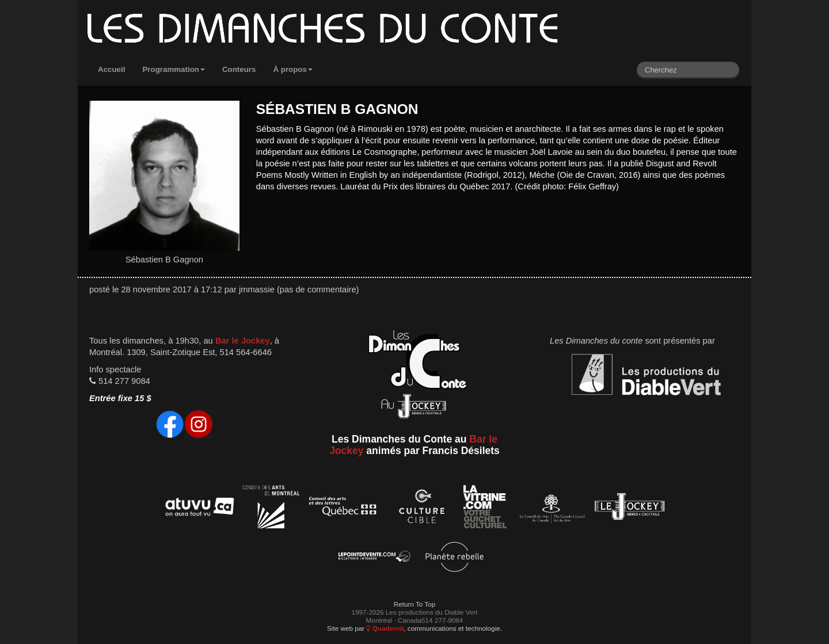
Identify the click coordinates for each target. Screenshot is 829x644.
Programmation (174, 69)
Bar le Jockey (243, 341)
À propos (293, 69)
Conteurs (239, 69)
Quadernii (385, 628)
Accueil (111, 69)
